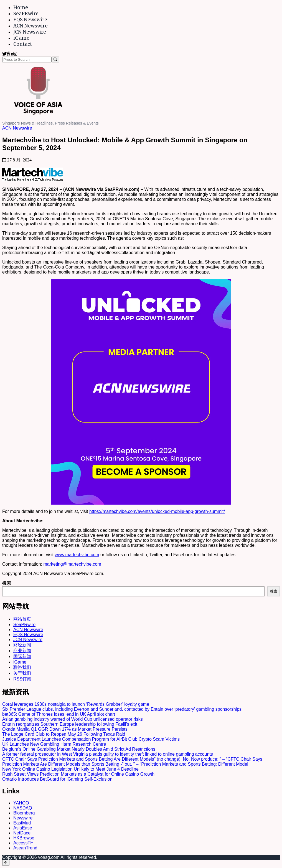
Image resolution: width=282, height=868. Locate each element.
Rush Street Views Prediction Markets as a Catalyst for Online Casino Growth (78, 774)
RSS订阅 (22, 679)
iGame (21, 38)
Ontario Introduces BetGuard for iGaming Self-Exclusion (57, 779)
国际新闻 (22, 656)
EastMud (22, 823)
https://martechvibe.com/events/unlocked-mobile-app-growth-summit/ (157, 511)
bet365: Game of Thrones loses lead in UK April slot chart (59, 714)
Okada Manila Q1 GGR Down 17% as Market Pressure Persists (65, 729)
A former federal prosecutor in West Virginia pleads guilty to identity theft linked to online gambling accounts (108, 754)
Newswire (23, 818)
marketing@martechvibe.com (72, 564)
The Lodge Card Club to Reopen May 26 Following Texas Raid (64, 734)
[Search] (55, 60)
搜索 (7, 583)
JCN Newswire (30, 32)
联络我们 (22, 667)
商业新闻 (22, 651)
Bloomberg (24, 813)
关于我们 (22, 673)
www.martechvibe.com (77, 555)
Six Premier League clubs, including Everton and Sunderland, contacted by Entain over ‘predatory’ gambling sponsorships (122, 709)
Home (21, 7)
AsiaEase (23, 828)
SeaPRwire (26, 14)
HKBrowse (24, 838)
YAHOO (21, 803)
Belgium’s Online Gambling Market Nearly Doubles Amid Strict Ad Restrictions (79, 749)
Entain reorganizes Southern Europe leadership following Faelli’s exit (70, 724)
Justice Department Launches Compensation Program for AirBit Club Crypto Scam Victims (91, 739)
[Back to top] (6, 863)
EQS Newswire (30, 20)
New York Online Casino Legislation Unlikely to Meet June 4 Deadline (70, 769)
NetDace (22, 833)
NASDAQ (23, 808)
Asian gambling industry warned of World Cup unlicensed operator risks (73, 719)
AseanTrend (25, 848)
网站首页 (22, 619)
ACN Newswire (31, 26)
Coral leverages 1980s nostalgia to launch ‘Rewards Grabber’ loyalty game (76, 704)
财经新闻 (22, 645)
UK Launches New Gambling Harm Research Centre (54, 744)
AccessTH (23, 843)
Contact (23, 44)
